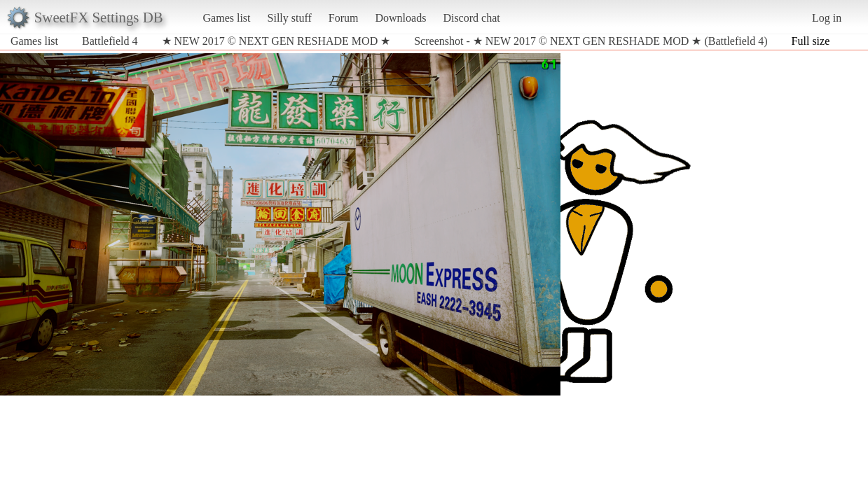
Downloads (400, 18)
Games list (227, 18)
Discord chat (471, 18)
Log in (827, 18)
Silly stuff (290, 18)
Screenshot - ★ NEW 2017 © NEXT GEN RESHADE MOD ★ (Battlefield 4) (591, 41)
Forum (344, 18)
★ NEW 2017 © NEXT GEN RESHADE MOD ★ (276, 41)
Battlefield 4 (110, 41)
